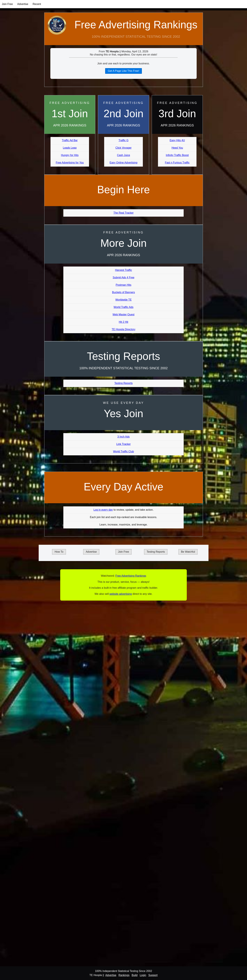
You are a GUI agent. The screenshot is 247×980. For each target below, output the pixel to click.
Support (153, 975)
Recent (37, 4)
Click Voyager (124, 148)
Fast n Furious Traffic (177, 163)
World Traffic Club (123, 451)
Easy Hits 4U (177, 140)
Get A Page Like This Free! (123, 71)
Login (143, 975)
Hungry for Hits (70, 155)
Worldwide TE (123, 300)
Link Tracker (123, 444)
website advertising (121, 594)
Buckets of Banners (123, 292)
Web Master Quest (123, 315)
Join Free (7, 4)
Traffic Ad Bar (70, 140)
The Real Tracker (123, 213)
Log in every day (103, 510)
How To (59, 552)
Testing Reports (123, 383)
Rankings (124, 975)
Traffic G (123, 140)
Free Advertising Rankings (136, 25)
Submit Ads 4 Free (124, 277)
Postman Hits (123, 285)
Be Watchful (188, 552)
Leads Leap (70, 148)
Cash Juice (123, 155)
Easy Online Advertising (123, 163)
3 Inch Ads (123, 437)
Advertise (23, 4)
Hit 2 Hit (123, 322)
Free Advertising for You (70, 163)
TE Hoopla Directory (123, 329)
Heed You (177, 148)
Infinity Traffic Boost (177, 155)
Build (135, 975)
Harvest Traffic (123, 270)
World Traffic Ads (123, 307)
